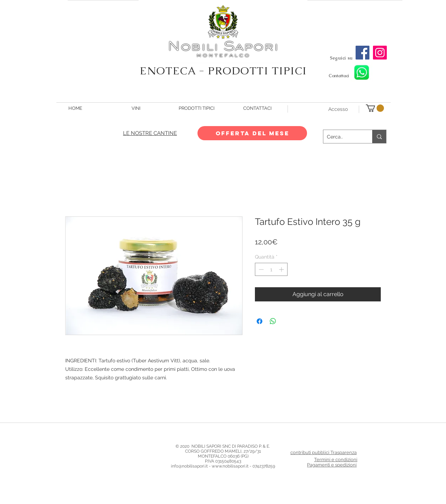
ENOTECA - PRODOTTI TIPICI (223, 71)
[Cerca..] (342, 137)
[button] (375, 108)
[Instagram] (380, 53)
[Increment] (282, 269)
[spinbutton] (271, 269)
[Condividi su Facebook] (260, 321)
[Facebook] (363, 53)
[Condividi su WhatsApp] (273, 321)
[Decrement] (260, 269)
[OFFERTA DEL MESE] (252, 133)
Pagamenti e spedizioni (332, 465)
